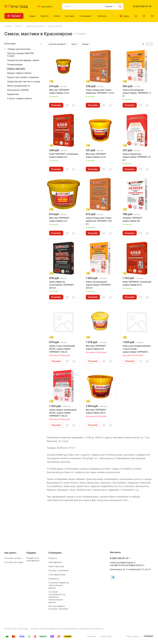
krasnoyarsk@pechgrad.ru (123, 562)
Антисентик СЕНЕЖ (18, 90)
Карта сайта (106, 636)
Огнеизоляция (15, 64)
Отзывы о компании (58, 570)
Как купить (10, 553)
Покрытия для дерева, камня (23, 60)
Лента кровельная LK (19, 86)
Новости (53, 558)
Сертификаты (55, 562)
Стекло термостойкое (19, 98)
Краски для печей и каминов (23, 77)
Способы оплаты (13, 558)
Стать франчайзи (57, 575)
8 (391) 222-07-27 (142, 6)
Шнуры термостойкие (19, 73)
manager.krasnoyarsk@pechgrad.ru (127, 565)
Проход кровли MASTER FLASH (20, 55)
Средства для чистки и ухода (23, 81)
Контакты (92, 636)
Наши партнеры (56, 566)
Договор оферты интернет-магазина (58, 607)
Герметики (13, 94)
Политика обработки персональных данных (59, 585)
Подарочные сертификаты (33, 559)
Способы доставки (14, 562)
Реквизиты (54, 579)
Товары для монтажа (19, 49)
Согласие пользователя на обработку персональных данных (57, 597)
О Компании (55, 553)
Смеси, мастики (16, 69)
